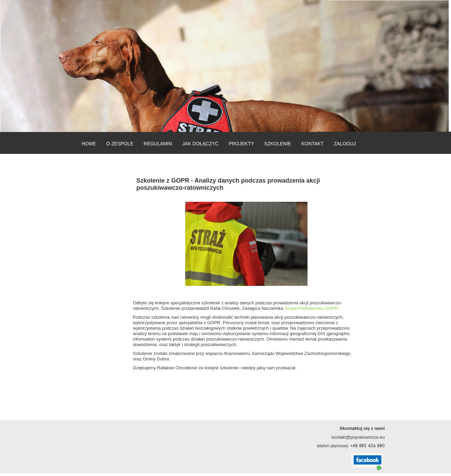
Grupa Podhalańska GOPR (311, 308)
